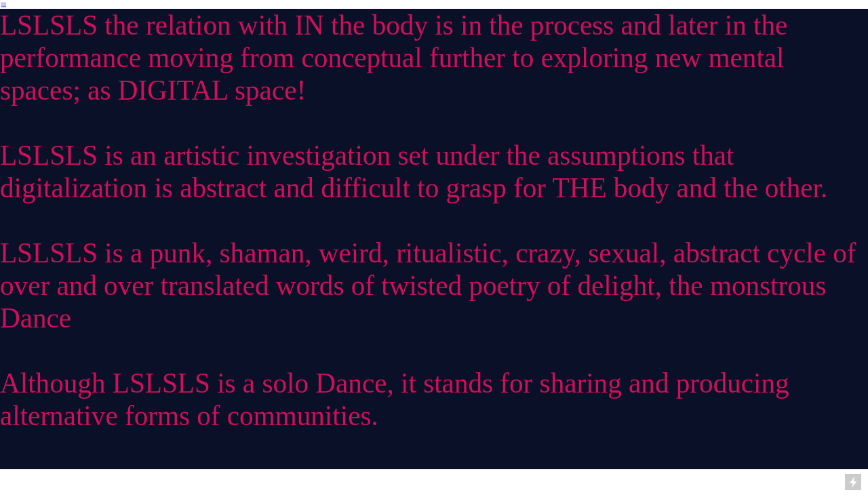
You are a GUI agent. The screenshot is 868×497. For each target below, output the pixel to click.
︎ (4, 5)
